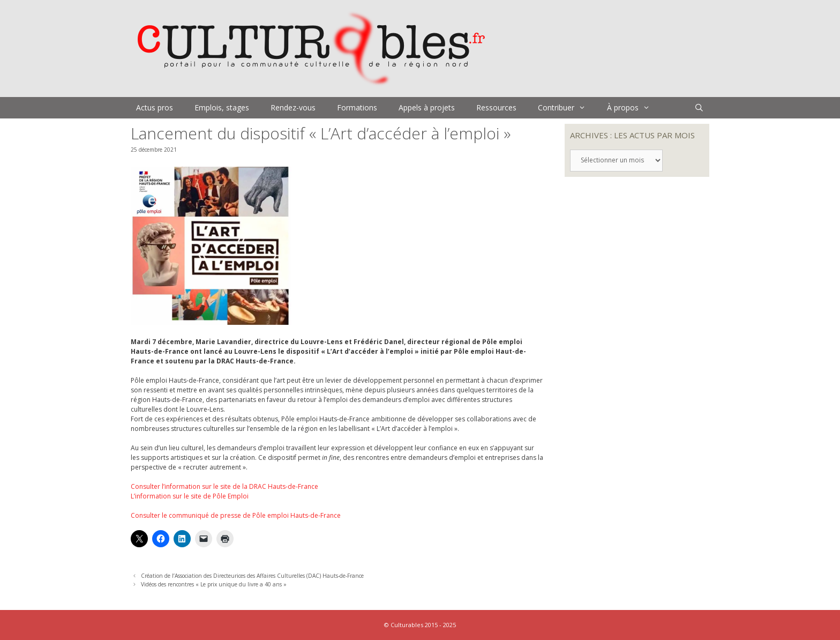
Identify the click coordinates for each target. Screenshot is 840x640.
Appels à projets (427, 107)
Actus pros (155, 107)
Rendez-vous (293, 107)
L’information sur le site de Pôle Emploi (190, 496)
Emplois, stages (222, 107)
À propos (634, 108)
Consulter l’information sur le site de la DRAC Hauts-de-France (224, 486)
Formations (357, 107)
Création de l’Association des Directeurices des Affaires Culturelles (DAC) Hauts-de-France (252, 576)
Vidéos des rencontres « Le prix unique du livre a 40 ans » (214, 584)
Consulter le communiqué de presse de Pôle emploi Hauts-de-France (236, 515)
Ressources (496, 107)
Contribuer (567, 108)
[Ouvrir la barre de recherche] (699, 108)
